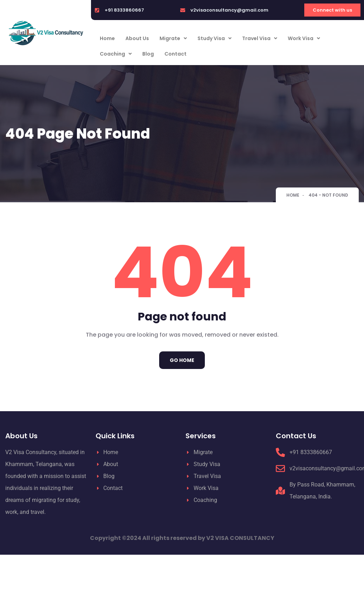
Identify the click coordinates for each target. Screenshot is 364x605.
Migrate (173, 38)
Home (107, 38)
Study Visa (214, 38)
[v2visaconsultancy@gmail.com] (183, 10)
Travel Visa (260, 38)
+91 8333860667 (124, 10)
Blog (148, 54)
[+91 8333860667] (97, 10)
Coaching (116, 54)
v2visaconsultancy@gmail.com (229, 10)
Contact (175, 54)
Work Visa (304, 38)
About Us (137, 38)
